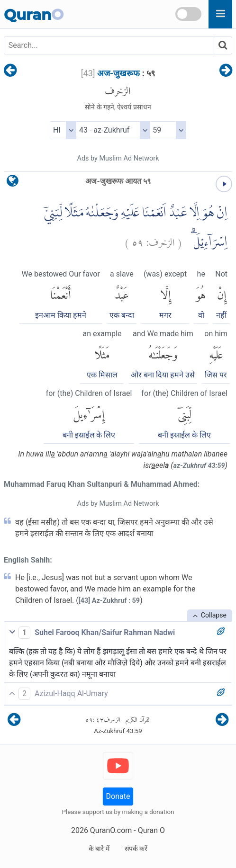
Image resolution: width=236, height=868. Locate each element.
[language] (13, 183)
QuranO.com (111, 830)
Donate (118, 796)
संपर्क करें (136, 849)
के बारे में (99, 849)
